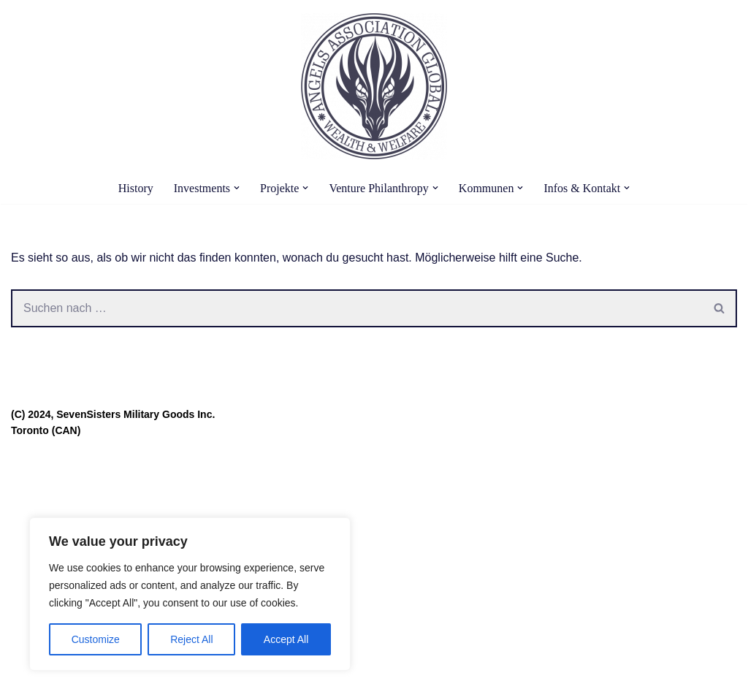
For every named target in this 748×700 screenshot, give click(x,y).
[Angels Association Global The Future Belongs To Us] (374, 86)
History (136, 188)
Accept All (286, 639)
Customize (96, 639)
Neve (24, 681)
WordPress (158, 681)
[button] (237, 188)
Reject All (191, 639)
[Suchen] (357, 308)
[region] (190, 594)
